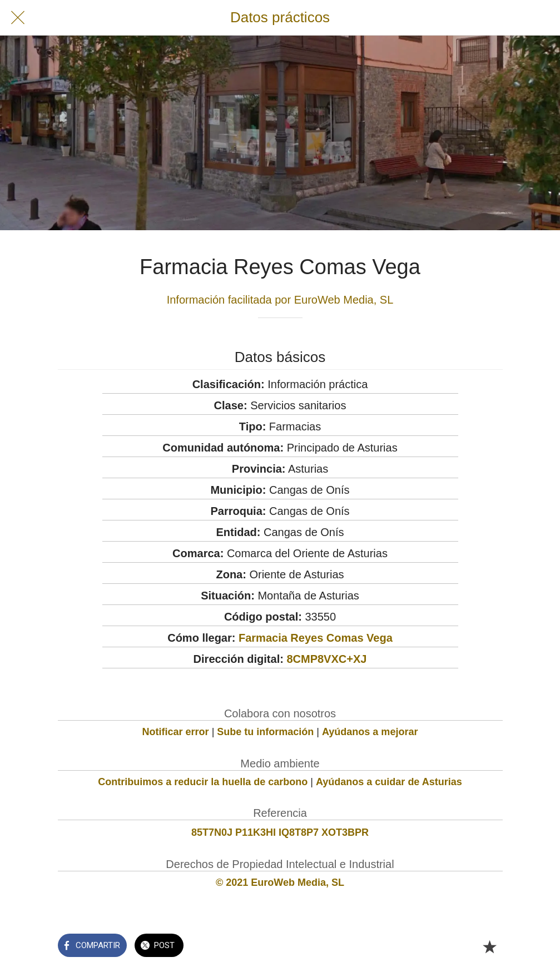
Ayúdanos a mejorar (370, 732)
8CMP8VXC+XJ (326, 659)
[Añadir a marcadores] (489, 946)
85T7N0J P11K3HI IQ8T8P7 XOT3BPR (280, 832)
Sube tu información (265, 732)
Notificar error (176, 732)
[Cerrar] (18, 18)
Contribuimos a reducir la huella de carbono (203, 782)
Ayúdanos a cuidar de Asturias (389, 782)
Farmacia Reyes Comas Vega (316, 638)
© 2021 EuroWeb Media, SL (280, 882)
